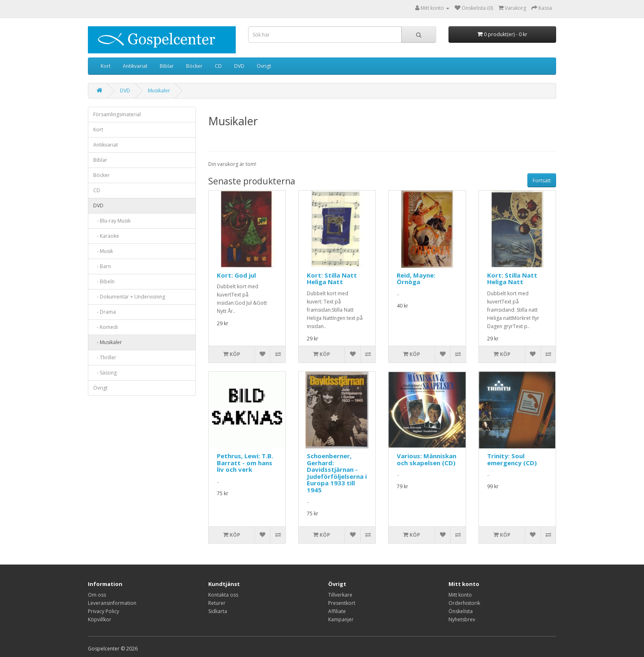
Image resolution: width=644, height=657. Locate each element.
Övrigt (264, 66)
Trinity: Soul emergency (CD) (512, 459)
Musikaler (159, 91)
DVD (239, 66)
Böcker (194, 66)
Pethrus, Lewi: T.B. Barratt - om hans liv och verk (245, 463)
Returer (217, 603)
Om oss (97, 595)
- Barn (102, 266)
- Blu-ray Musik (112, 221)
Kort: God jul (236, 275)
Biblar (167, 66)
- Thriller (105, 357)
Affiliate (337, 611)
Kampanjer (341, 619)
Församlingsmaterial (117, 114)
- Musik (103, 251)
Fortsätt (542, 180)
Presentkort (342, 603)
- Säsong (105, 373)
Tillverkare (340, 595)
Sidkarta (218, 611)
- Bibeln (104, 281)
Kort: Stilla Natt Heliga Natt (332, 279)
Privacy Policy (103, 611)
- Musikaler (108, 342)
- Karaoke (106, 236)
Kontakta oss (223, 595)
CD (218, 66)
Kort (106, 66)
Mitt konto (460, 595)
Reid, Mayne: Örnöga (416, 279)
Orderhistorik (464, 603)
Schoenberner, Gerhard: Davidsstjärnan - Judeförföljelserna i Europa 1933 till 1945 (337, 473)
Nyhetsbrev (462, 619)
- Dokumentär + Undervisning (129, 297)
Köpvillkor (100, 619)
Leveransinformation (112, 603)
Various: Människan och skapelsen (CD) (427, 459)
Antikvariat (135, 66)
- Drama (105, 312)
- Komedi (106, 327)
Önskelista (461, 611)
